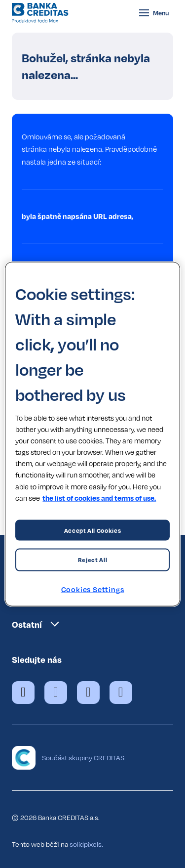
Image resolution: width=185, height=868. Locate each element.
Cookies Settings (93, 589)
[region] (92, 434)
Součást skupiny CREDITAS (83, 758)
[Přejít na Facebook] (23, 693)
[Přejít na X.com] (56, 693)
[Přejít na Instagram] (88, 693)
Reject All (93, 560)
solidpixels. (86, 844)
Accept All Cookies (93, 530)
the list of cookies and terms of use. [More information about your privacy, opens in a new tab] (99, 498)
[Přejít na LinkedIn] (121, 693)
